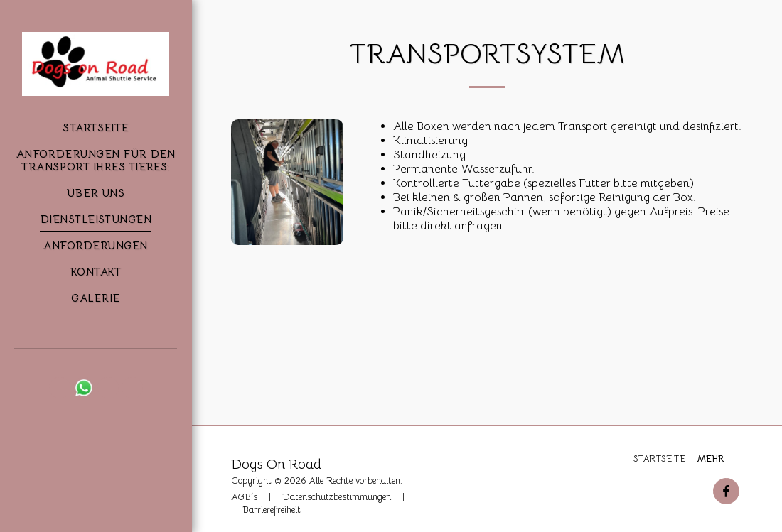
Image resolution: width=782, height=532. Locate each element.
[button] (60, 388)
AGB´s (244, 497)
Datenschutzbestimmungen (337, 497)
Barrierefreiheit (272, 510)
